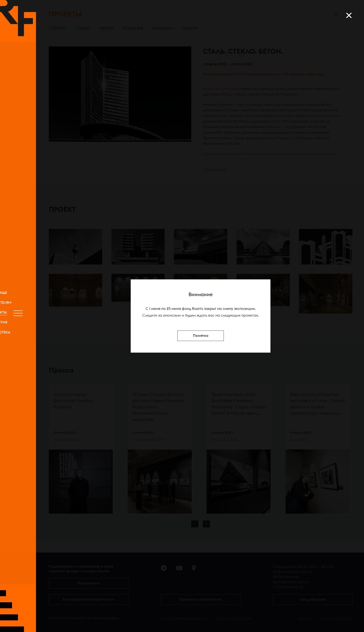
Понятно (201, 336)
